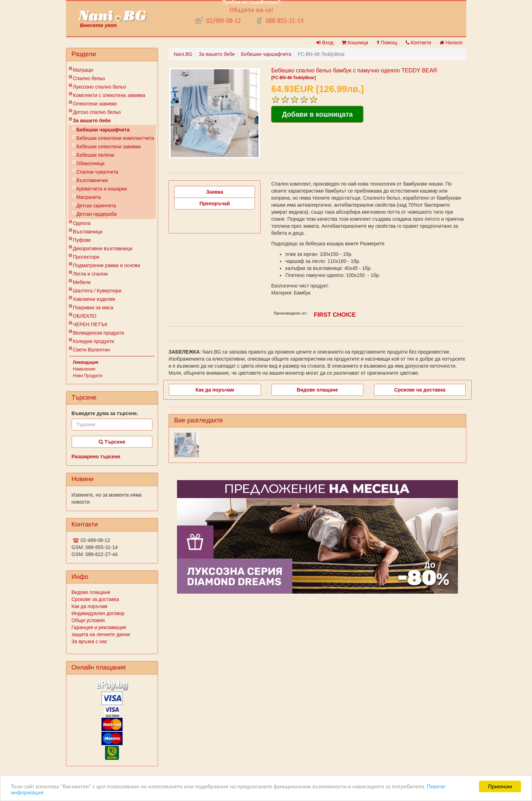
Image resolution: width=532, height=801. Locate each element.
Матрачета (89, 197)
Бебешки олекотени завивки (109, 147)
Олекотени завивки (95, 104)
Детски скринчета (96, 206)
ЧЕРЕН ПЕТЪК (90, 324)
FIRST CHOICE (335, 315)
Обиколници (91, 163)
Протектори (86, 257)
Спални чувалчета (97, 172)
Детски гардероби (97, 214)
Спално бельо (89, 78)
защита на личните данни (101, 634)
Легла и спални (90, 274)
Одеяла (82, 223)
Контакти (418, 43)
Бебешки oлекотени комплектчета (115, 138)
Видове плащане (91, 592)
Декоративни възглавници (103, 248)
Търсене (112, 442)
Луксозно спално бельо (100, 87)
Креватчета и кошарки (102, 189)
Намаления (84, 369)
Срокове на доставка (420, 390)
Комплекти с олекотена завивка (109, 95)
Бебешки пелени (96, 155)
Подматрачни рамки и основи (107, 265)
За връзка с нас (90, 641)
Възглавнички (92, 180)
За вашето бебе (92, 121)
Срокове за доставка (95, 599)
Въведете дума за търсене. (105, 413)
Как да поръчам (90, 606)
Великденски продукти (99, 333)
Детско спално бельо (97, 112)
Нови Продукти (88, 376)
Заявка (215, 192)
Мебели (82, 282)
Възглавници (88, 232)
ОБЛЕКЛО (85, 316)
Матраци (83, 70)
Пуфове (82, 240)
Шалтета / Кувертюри (97, 291)
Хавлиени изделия (94, 299)
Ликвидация (86, 362)
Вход (325, 43)
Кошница (355, 43)
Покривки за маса (93, 308)
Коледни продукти (94, 341)
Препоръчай (215, 204)
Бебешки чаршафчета (103, 130)
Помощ (387, 43)
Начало (451, 43)
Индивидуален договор (98, 613)
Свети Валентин (92, 350)
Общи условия (88, 620)
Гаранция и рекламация (99, 627)
